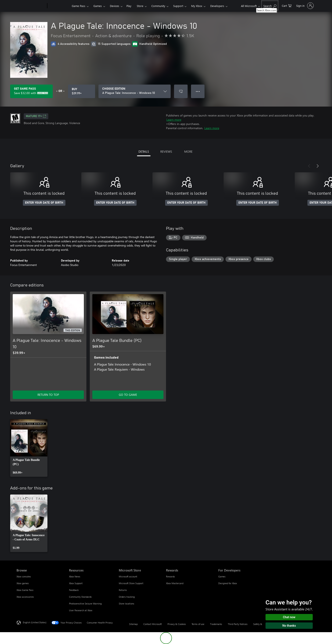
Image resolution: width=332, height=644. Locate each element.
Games (98, 6)
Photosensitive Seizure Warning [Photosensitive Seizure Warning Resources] (85, 604)
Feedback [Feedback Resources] (74, 590)
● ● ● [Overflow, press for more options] (198, 91)
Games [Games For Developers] (222, 576)
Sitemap (133, 624)
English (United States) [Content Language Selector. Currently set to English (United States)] (35, 622)
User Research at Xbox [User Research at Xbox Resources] (81, 610)
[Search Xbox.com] (270, 5)
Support (178, 6)
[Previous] (309, 166)
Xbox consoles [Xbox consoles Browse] (24, 576)
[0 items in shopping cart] (287, 5)
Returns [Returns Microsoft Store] (123, 590)
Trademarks (216, 624)
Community (158, 6)
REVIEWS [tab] (166, 151)
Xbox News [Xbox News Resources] (75, 576)
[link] (29, 448)
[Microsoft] (31, 6)
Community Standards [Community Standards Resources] (80, 597)
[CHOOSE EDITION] (135, 91)
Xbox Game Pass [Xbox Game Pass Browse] (25, 590)
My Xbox (197, 6)
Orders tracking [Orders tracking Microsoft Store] (127, 597)
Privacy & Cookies (177, 624)
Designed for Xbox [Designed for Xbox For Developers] (228, 583)
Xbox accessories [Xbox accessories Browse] (25, 597)
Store (140, 6)
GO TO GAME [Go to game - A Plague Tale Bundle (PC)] (128, 395)
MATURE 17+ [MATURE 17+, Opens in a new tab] (36, 116)
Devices (115, 6)
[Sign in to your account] (305, 6)
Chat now (289, 617)
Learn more (174, 120)
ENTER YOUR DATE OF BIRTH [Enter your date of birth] (44, 203)
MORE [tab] (188, 151)
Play (129, 6)
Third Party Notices (238, 624)
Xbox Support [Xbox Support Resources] (76, 583)
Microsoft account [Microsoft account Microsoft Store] (128, 576)
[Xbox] (59, 6)
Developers (217, 6)
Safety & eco (260, 624)
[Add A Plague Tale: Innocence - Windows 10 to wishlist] (181, 91)
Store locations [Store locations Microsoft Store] (127, 604)
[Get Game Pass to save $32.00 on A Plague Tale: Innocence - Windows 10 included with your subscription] (31, 91)
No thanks (289, 626)
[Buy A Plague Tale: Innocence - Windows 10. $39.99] (82, 91)
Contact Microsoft (153, 624)
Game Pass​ (79, 6)
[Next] (318, 166)
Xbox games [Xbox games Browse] (23, 583)
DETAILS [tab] (144, 151)
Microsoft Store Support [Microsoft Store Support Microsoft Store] (131, 583)
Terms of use (198, 624)
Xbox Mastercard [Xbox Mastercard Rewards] (175, 583)
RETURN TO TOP (48, 395)
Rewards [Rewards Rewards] (170, 576)
